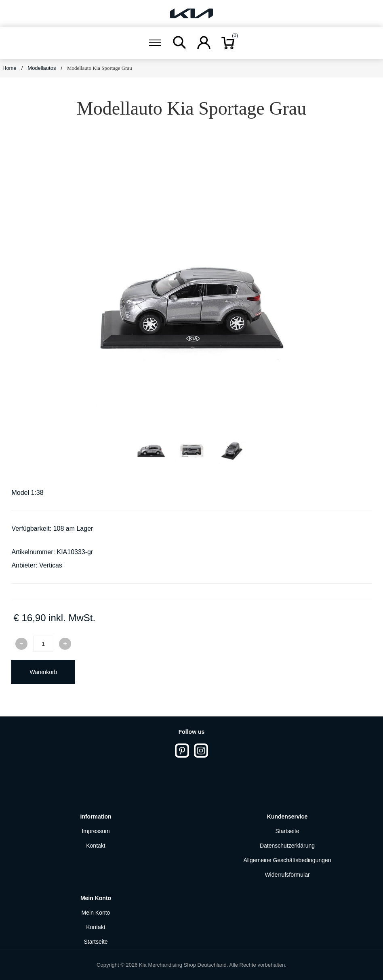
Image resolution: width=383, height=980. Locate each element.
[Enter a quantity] (43, 644)
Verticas (51, 565)
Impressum (96, 831)
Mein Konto (96, 913)
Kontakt (96, 846)
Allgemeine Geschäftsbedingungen (287, 860)
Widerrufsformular (287, 875)
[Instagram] (201, 751)
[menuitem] (96, 831)
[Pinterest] (182, 751)
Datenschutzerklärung (287, 846)
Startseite (287, 831)
